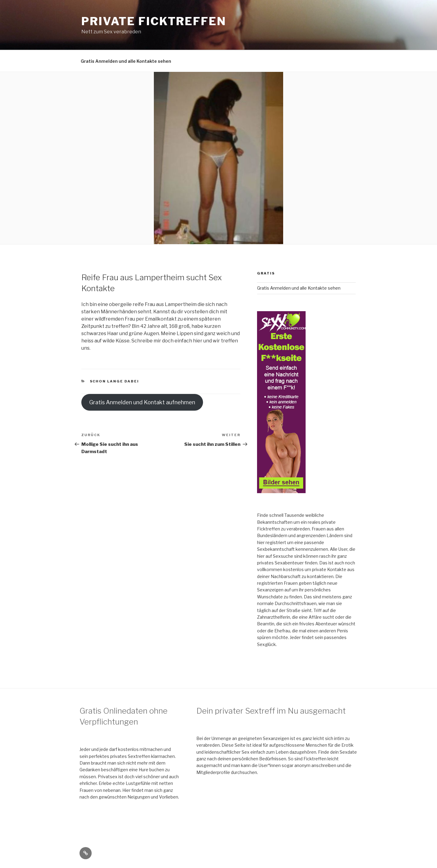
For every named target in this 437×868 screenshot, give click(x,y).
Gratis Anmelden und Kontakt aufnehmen (142, 402)
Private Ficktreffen (154, 21)
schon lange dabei (115, 381)
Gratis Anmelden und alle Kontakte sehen (126, 61)
